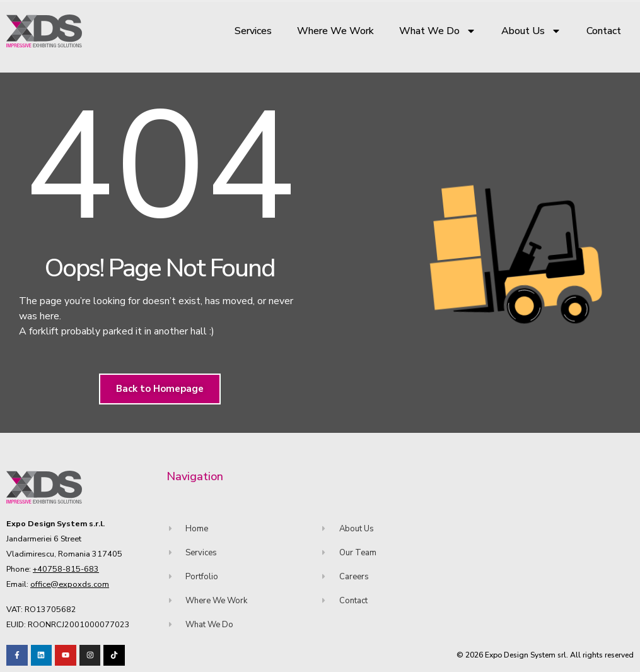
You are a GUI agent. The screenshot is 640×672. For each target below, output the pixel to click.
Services (253, 31)
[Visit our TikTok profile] (90, 656)
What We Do (438, 31)
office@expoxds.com (70, 584)
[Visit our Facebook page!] (17, 656)
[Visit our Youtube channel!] (66, 656)
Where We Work (335, 31)
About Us (531, 31)
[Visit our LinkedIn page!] (42, 656)
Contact (604, 31)
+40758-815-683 (66, 569)
